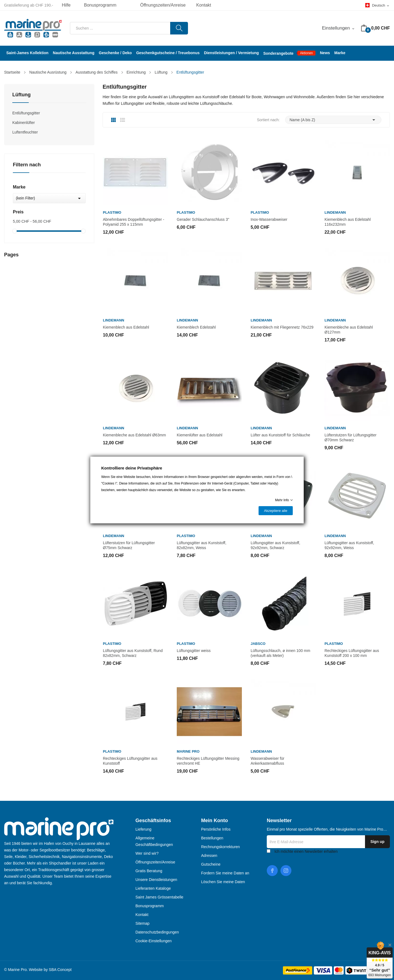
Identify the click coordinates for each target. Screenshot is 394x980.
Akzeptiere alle (276, 511)
